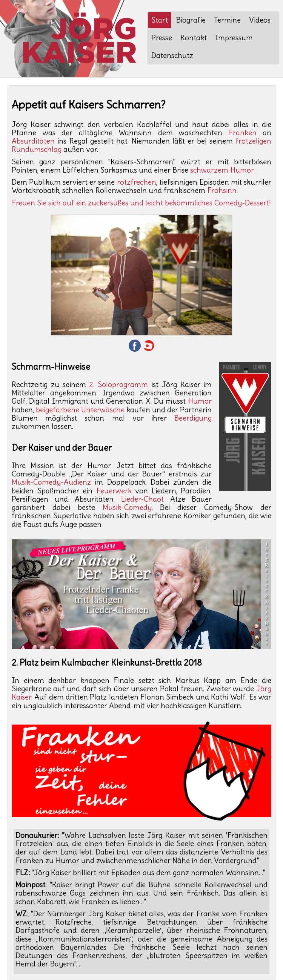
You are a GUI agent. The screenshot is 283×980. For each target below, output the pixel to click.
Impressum (234, 38)
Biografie (191, 20)
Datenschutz (172, 55)
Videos (260, 20)
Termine (227, 20)
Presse (162, 38)
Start (160, 20)
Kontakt (194, 38)
